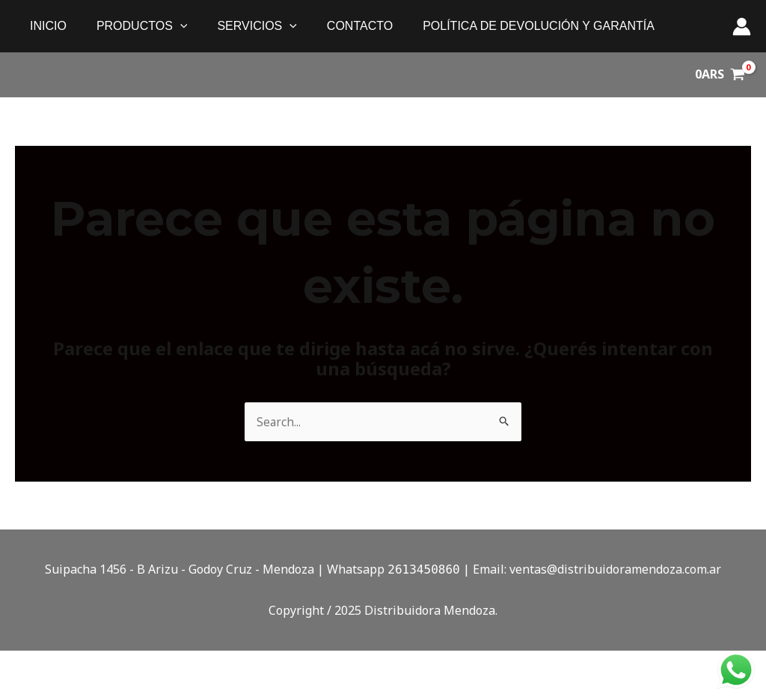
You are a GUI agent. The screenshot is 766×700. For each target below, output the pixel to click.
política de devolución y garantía (512, 26)
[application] (171, 26)
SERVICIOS (242, 26)
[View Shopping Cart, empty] (720, 75)
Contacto (339, 26)
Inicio (45, 26)
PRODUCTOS (133, 26)
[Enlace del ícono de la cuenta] (742, 27)
